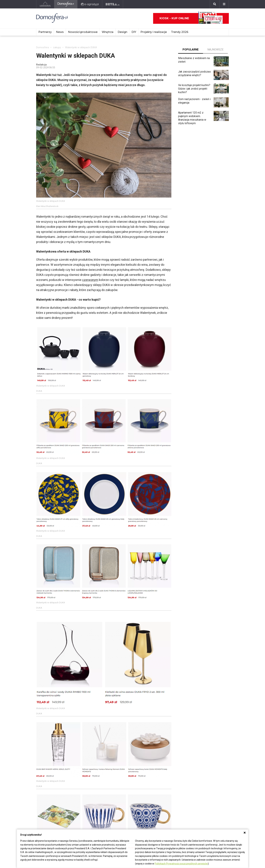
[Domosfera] (66, 4)
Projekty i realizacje (154, 32)
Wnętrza (108, 32)
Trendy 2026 (180, 32)
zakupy (57, 47)
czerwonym (90, 280)
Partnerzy (45, 32)
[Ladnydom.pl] (45, 4)
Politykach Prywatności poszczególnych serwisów (181, 864)
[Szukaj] (215, 4)
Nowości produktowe (83, 32)
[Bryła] (113, 4)
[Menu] (224, 4)
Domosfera (43, 47)
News (60, 32)
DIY (134, 32)
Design (122, 32)
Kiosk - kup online (191, 18)
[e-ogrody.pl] (90, 4)
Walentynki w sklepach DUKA (81, 47)
